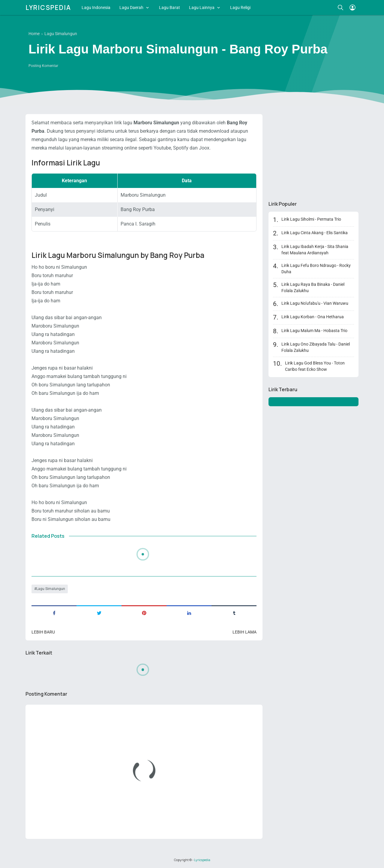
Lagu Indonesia (96, 8)
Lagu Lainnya (202, 8)
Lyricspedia (48, 8)
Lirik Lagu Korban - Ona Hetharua (313, 317)
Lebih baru (43, 632)
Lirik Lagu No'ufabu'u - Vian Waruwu (315, 303)
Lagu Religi (240, 8)
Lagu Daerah (131, 8)
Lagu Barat (169, 8)
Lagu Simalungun (51, 589)
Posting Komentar (43, 66)
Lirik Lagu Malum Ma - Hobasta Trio (314, 331)
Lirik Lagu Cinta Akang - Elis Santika (315, 233)
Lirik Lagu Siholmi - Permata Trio (311, 219)
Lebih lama (244, 632)
